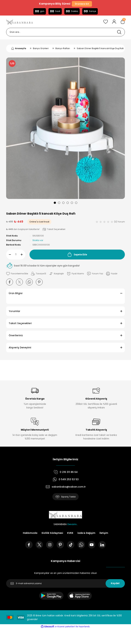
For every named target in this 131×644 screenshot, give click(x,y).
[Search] (65, 32)
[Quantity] (16, 255)
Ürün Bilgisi (16, 293)
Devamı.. (72, 524)
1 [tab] (55, 203)
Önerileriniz (16, 336)
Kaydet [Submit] (115, 584)
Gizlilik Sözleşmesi (52, 533)
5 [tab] (72, 203)
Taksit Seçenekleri (20, 323)
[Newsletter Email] (65, 584)
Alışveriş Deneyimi (20, 348)
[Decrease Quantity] (9, 255)
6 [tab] (76, 203)
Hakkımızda (30, 533)
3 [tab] (63, 203)
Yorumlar (14, 311)
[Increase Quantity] (23, 255)
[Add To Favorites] (17, 274)
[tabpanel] (65, 128)
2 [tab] (59, 203)
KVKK (70, 533)
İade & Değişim (86, 533)
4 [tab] (68, 203)
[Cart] (123, 22)
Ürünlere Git (82, 4)
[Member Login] (114, 22)
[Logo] (20, 22)
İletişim (104, 533)
